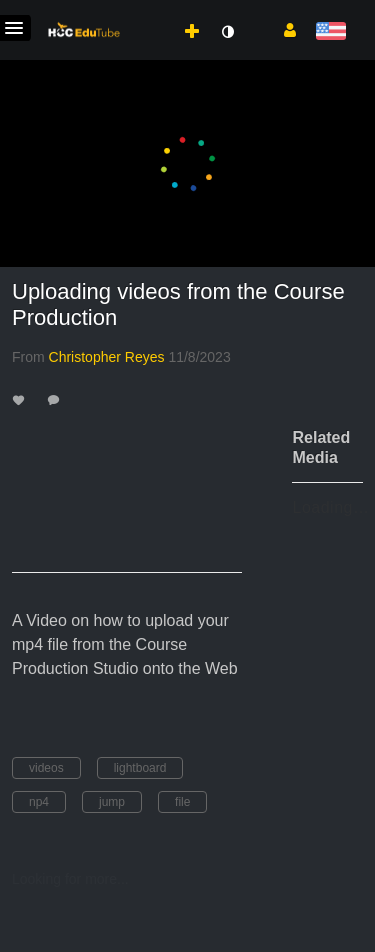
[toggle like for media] (21, 399)
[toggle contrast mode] (227, 32)
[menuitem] (148, 11)
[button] (282, 29)
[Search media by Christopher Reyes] (107, 357)
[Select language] (330, 32)
